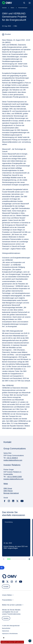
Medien (12, 8)
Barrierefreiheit (6, 628)
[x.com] (17, 501)
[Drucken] (6, 34)
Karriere (6, 618)
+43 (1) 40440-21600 (14, 477)
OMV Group (8, 488)
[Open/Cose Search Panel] (24, 3)
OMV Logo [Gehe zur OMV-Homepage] (7, 3)
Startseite (4, 8)
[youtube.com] (22, 501)
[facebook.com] (5, 501)
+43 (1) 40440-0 (12, 458)
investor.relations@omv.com (13, 479)
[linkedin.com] (13, 501)
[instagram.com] (9, 501)
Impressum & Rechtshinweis (10, 634)
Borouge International (11, 493)
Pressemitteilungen (23, 8)
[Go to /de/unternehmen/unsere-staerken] (4, 638)
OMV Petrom (8, 491)
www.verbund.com (19, 428)
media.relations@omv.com (13, 460)
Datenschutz (6, 631)
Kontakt (6, 587)
